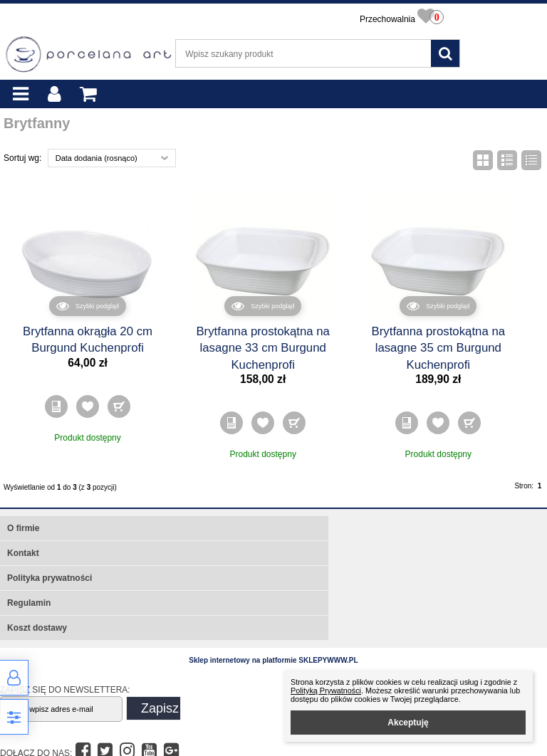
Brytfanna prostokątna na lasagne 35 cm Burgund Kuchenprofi (439, 348)
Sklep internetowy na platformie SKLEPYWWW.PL (273, 660)
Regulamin (29, 603)
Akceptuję (408, 723)
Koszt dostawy (37, 628)
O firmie (23, 528)
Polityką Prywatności (326, 691)
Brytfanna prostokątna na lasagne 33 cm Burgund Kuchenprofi (263, 348)
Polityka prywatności (50, 578)
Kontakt (23, 553)
